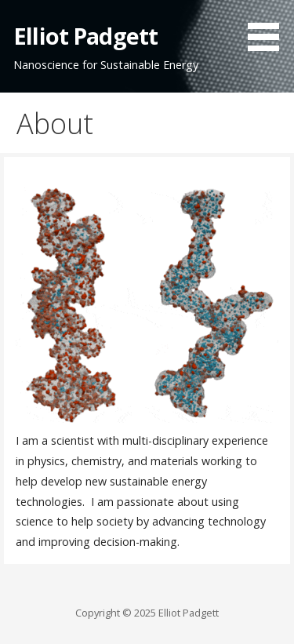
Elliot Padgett (85, 36)
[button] (269, 28)
